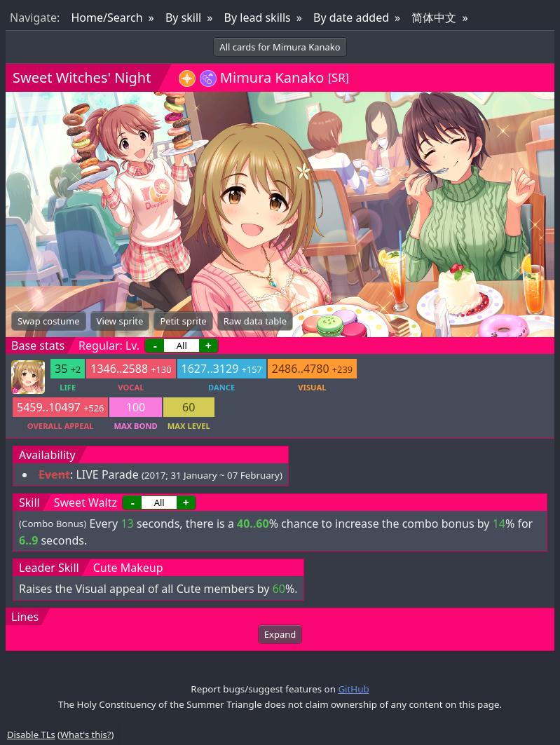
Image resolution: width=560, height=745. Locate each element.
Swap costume (49, 321)
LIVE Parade (107, 474)
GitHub (353, 689)
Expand (280, 634)
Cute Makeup (128, 568)
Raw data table (255, 321)
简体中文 (434, 18)
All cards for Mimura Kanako (280, 47)
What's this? (86, 734)
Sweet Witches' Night (82, 77)
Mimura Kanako (272, 77)
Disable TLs (31, 734)
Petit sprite (183, 321)
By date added (351, 18)
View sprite (120, 321)
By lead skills (258, 18)
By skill (183, 18)
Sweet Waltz (86, 503)
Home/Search (107, 18)
